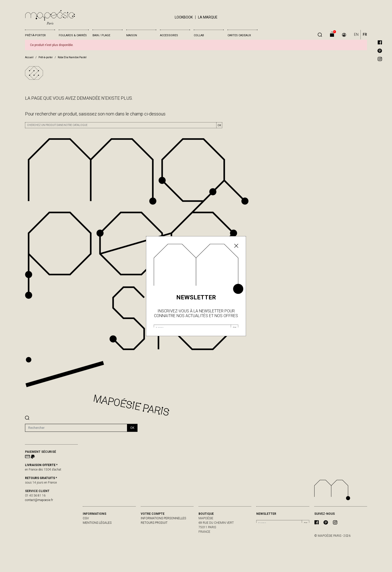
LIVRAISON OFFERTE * (41, 465)
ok (132, 428)
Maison (132, 35)
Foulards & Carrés (73, 35)
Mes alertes (150, 541)
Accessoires (169, 35)
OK (219, 125)
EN (356, 34)
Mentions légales (97, 523)
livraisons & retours (99, 527)
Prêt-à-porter (35, 35)
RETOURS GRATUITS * (41, 478)
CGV (86, 518)
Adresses (148, 536)
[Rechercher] (76, 428)
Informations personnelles (163, 518)
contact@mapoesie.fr (39, 500)
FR (365, 34)
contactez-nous (96, 532)
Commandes (150, 527)
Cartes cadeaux (239, 35)
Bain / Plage (101, 35)
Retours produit (154, 523)
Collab (199, 35)
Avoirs (146, 532)
